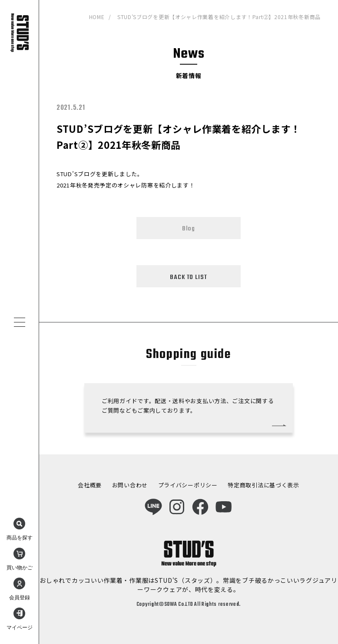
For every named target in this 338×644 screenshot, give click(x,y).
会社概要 (90, 485)
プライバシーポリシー (188, 485)
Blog (189, 229)
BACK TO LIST (188, 277)
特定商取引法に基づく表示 (263, 485)
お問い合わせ (130, 485)
